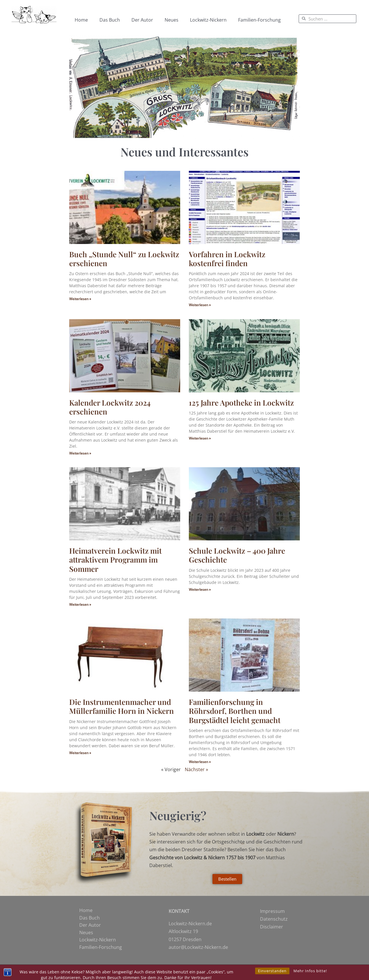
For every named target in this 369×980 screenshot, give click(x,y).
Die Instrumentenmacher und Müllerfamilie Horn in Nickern (122, 706)
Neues (172, 20)
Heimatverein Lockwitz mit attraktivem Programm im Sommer (115, 560)
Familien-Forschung (259, 20)
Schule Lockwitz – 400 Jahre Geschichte (237, 555)
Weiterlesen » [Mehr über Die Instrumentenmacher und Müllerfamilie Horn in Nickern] (80, 753)
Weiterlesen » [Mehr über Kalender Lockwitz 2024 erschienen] (80, 453)
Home (81, 20)
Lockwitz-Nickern (208, 20)
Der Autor (142, 20)
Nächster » (196, 769)
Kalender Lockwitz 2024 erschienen (110, 407)
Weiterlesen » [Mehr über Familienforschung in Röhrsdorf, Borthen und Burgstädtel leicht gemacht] (200, 762)
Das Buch (110, 20)
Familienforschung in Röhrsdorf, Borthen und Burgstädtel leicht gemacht (235, 711)
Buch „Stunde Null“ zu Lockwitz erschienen (124, 259)
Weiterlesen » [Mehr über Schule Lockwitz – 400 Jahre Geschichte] (200, 590)
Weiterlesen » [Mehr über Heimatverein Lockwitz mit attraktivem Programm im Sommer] (80, 605)
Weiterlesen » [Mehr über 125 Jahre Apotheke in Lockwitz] (200, 438)
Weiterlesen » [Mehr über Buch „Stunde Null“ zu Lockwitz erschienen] (80, 299)
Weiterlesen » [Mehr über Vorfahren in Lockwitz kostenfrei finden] (200, 305)
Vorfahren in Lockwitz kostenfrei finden (227, 259)
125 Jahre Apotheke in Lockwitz (241, 403)
